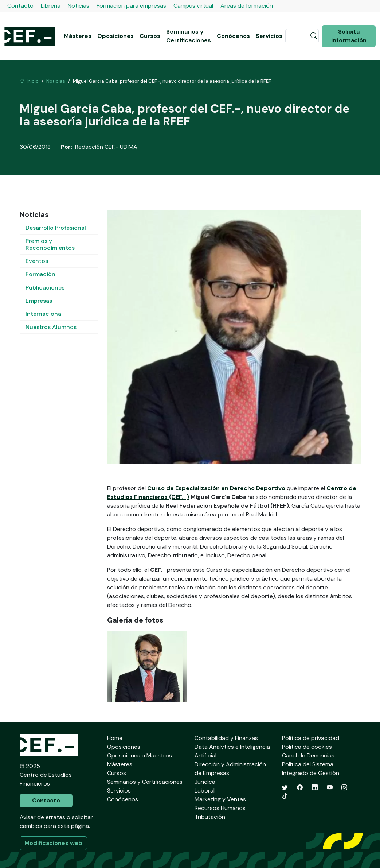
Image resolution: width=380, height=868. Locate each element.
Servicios (269, 36)
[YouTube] (330, 788)
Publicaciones (45, 288)
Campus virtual (193, 6)
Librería (51, 6)
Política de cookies (307, 747)
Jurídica (205, 782)
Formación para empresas (131, 6)
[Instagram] (344, 788)
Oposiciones (115, 36)
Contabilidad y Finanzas (226, 738)
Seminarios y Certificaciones (189, 36)
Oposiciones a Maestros (140, 755)
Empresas (39, 301)
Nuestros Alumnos (51, 327)
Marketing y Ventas (220, 799)
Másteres (78, 36)
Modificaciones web (53, 843)
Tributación (210, 817)
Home (115, 738)
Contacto (20, 6)
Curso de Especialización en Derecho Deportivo (216, 488)
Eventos (37, 261)
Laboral (205, 790)
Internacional (44, 314)
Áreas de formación (247, 6)
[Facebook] (300, 788)
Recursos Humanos (220, 808)
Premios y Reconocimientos (50, 244)
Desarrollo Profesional (56, 228)
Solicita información (349, 36)
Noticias (79, 6)
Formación (40, 274)
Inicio (29, 81)
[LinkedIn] (315, 788)
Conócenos (233, 36)
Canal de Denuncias (308, 755)
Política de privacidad (311, 738)
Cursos (150, 36)
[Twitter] (285, 788)
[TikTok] (285, 796)
